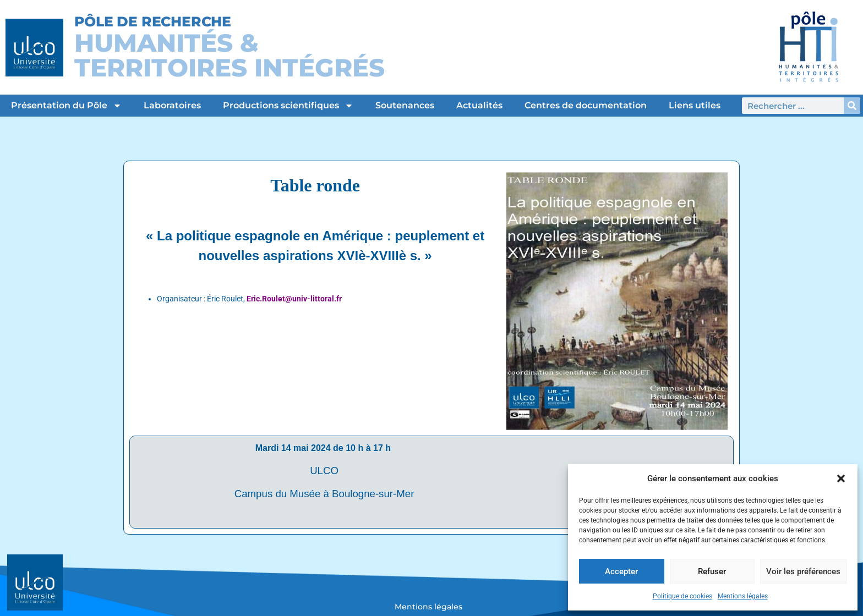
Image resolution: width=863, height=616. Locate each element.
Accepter (621, 571)
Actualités (479, 105)
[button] (841, 479)
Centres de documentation (586, 105)
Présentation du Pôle (66, 106)
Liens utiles (695, 105)
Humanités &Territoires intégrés (230, 55)
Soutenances (405, 105)
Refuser (712, 571)
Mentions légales (743, 596)
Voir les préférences (803, 571)
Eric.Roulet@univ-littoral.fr (294, 299)
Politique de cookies (682, 596)
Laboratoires (172, 105)
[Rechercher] (852, 106)
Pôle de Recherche (153, 21)
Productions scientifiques (288, 106)
